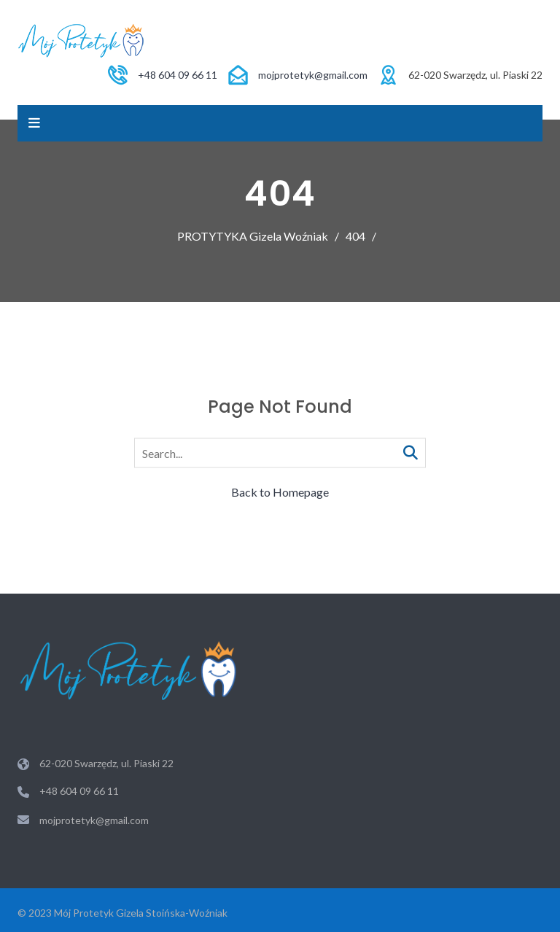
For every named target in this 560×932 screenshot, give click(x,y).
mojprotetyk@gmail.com (313, 75)
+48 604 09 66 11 (178, 75)
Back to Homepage (280, 492)
